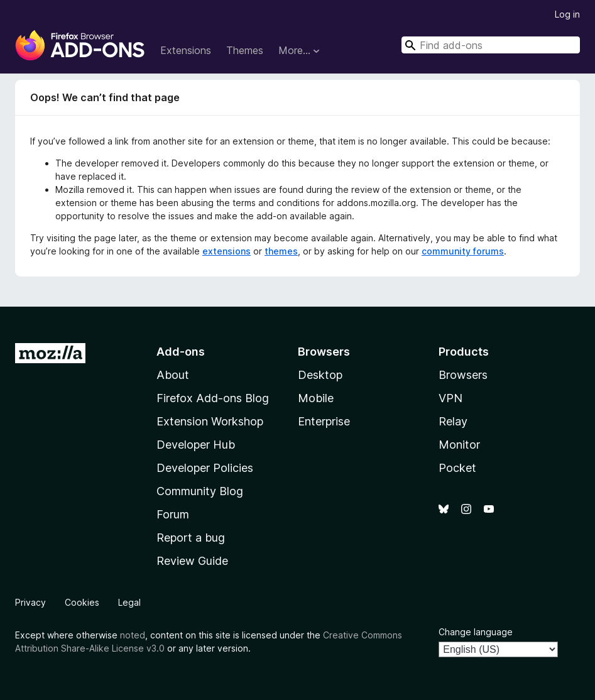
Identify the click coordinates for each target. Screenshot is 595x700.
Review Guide (192, 561)
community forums (463, 251)
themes (281, 251)
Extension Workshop (210, 421)
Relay (453, 421)
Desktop (320, 375)
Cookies (82, 602)
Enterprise (324, 421)
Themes (245, 50)
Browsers (463, 375)
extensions (227, 251)
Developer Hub (196, 445)
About (173, 375)
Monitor (459, 445)
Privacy (30, 602)
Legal (129, 602)
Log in (567, 14)
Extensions (186, 50)
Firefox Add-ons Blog (213, 398)
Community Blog (200, 491)
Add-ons (181, 352)
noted (133, 635)
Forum (173, 514)
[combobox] (491, 45)
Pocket (457, 468)
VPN (450, 398)
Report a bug (191, 538)
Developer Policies (205, 468)
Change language (476, 632)
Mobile (316, 398)
